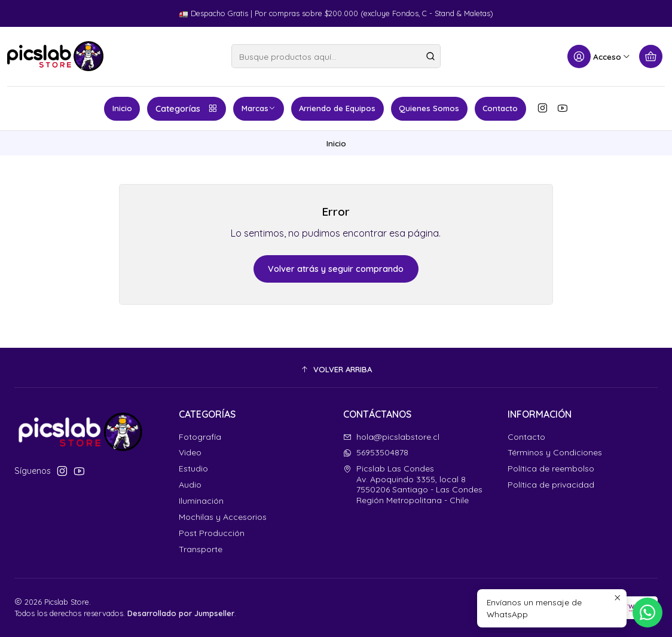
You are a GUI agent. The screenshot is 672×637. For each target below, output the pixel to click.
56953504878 (376, 452)
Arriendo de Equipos (337, 108)
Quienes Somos (429, 108)
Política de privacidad (551, 485)
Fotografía (200, 437)
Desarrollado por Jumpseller (181, 613)
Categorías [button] (187, 109)
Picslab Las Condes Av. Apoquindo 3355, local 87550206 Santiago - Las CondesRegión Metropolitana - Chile (413, 484)
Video (190, 452)
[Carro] (651, 56)
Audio (190, 485)
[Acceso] (599, 56)
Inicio (122, 108)
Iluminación (201, 501)
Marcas (259, 108)
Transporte (201, 549)
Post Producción (212, 533)
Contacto (500, 108)
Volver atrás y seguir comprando (336, 269)
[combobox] (336, 56)
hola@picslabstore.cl (391, 437)
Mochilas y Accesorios (223, 517)
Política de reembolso (551, 468)
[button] (336, 369)
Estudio (193, 468)
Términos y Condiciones (555, 452)
